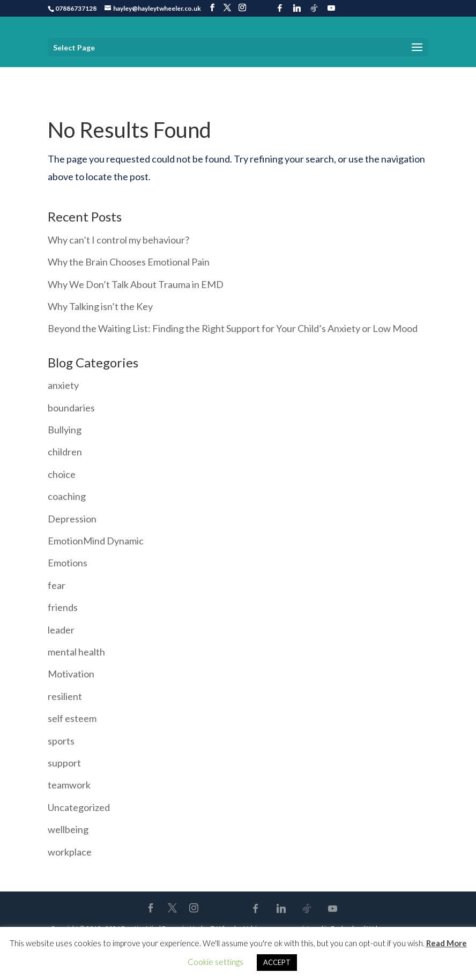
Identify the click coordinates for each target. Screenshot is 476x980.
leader (61, 630)
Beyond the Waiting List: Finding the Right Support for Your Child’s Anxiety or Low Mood (233, 328)
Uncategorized (79, 807)
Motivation (71, 674)
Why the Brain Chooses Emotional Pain (129, 262)
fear (57, 585)
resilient (65, 696)
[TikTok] (314, 8)
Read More (447, 943)
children (65, 452)
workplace (70, 852)
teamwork (69, 785)
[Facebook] (280, 8)
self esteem (72, 718)
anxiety (63, 385)
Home (58, 75)
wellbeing (68, 829)
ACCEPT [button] (277, 962)
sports (61, 741)
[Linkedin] (297, 8)
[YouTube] (331, 8)
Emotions (68, 563)
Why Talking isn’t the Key (100, 306)
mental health (76, 652)
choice (62, 474)
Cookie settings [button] (215, 962)
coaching (67, 496)
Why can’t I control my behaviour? (118, 240)
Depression (72, 519)
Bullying (65, 430)
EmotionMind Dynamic (96, 541)
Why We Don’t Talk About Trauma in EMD (136, 284)
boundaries (71, 408)
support (64, 763)
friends (63, 607)
